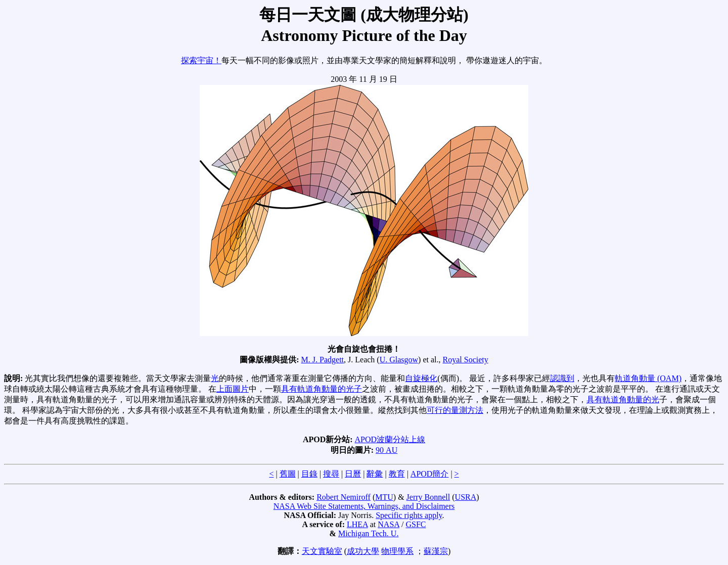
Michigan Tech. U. (368, 533)
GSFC (416, 524)
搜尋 (331, 474)
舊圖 (288, 474)
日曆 (353, 474)
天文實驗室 (322, 551)
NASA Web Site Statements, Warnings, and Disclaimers (364, 506)
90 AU (386, 450)
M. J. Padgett (323, 360)
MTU (384, 497)
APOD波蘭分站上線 (390, 439)
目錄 (309, 474)
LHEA (357, 524)
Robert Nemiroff (344, 497)
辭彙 (375, 474)
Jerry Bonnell (428, 497)
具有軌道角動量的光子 (322, 389)
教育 (397, 474)
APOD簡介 (430, 474)
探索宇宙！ (201, 60)
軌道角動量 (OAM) (648, 378)
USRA (466, 497)
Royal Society (466, 360)
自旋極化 (421, 378)
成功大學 (363, 551)
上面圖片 (233, 389)
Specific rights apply (409, 515)
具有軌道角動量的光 (623, 399)
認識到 (562, 378)
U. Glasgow (399, 360)
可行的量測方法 (455, 410)
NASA (389, 524)
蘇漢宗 (436, 551)
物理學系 (397, 551)
